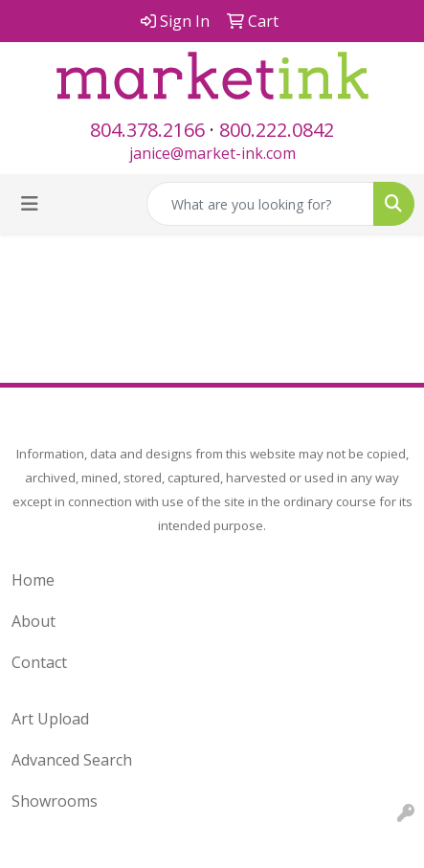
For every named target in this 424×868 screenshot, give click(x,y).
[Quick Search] (260, 204)
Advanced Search (72, 760)
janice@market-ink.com (212, 153)
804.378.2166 (147, 130)
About (33, 621)
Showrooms (55, 801)
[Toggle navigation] (30, 204)
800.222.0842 (277, 130)
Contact (39, 662)
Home (33, 580)
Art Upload (50, 719)
